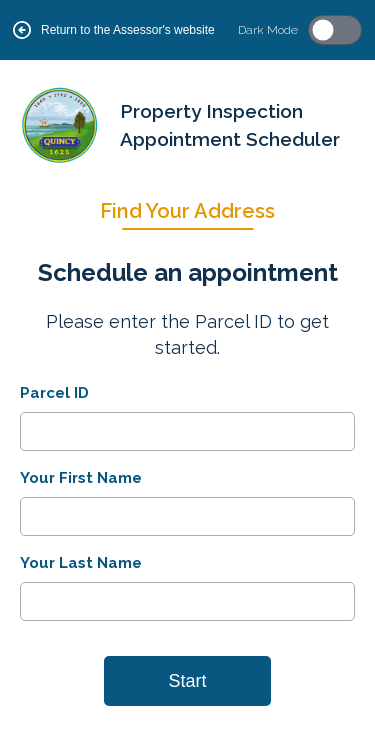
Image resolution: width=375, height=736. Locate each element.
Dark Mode (268, 30)
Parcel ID (54, 393)
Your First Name (81, 478)
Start (187, 681)
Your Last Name (81, 563)
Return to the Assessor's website (114, 30)
